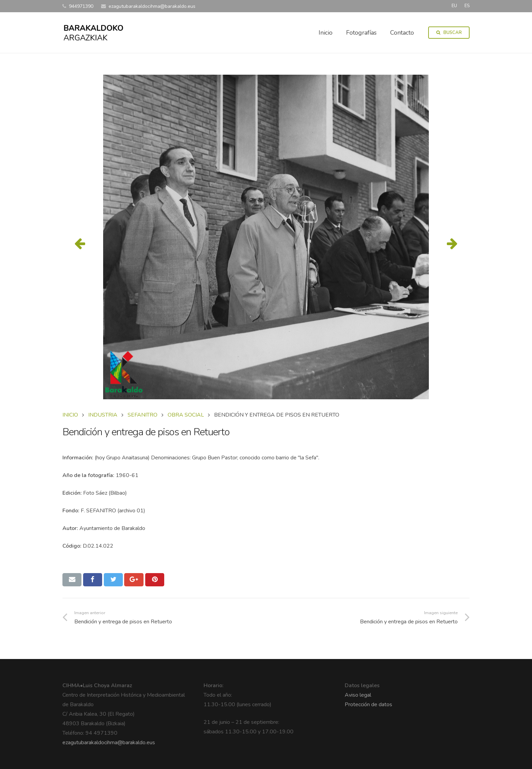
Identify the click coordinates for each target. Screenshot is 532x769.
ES (467, 6)
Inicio (70, 415)
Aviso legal (358, 695)
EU (454, 6)
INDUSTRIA (103, 415)
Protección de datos (368, 704)
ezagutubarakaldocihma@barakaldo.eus (109, 743)
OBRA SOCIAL (186, 415)
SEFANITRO (142, 415)
